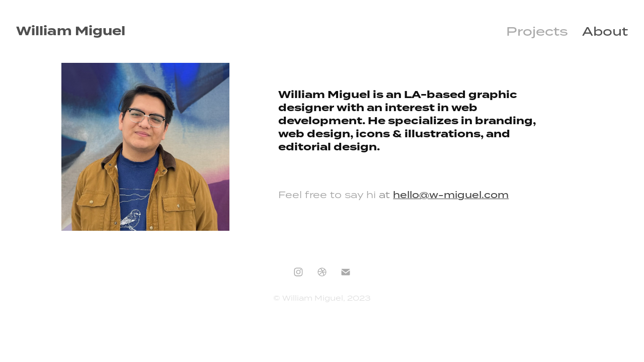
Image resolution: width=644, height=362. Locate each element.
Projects (537, 31)
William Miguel (71, 31)
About (605, 31)
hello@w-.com (451, 195)
